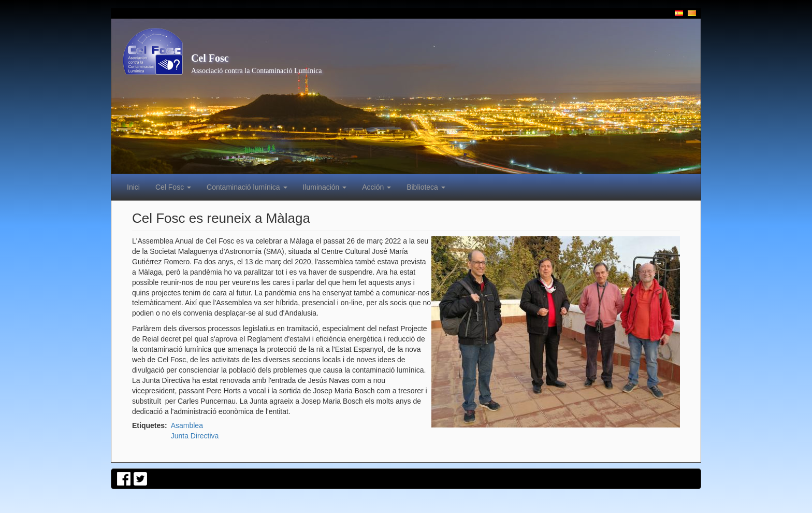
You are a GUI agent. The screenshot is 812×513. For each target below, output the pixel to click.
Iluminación (325, 187)
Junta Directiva (195, 436)
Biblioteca (426, 187)
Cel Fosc (210, 58)
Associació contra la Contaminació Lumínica (257, 71)
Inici (133, 187)
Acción (376, 187)
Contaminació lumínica (247, 187)
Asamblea (187, 425)
